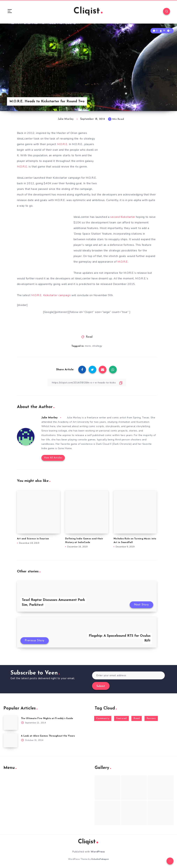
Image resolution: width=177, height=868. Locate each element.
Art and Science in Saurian (33, 539)
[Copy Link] (87, 383)
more (88, 346)
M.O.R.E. (63, 144)
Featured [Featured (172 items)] (121, 718)
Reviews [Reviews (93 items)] (151, 718)
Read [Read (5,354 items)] (137, 718)
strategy (97, 346)
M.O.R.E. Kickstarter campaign (51, 295)
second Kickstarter (123, 217)
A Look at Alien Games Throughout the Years (48, 736)
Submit (101, 686)
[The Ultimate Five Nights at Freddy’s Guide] (10, 723)
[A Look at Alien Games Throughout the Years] (10, 740)
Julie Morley (50, 418)
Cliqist (88, 11)
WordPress (98, 852)
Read (89, 337)
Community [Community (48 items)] (103, 718)
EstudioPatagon (100, 859)
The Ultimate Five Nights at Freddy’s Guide (47, 718)
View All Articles (53, 458)
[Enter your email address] (129, 675)
